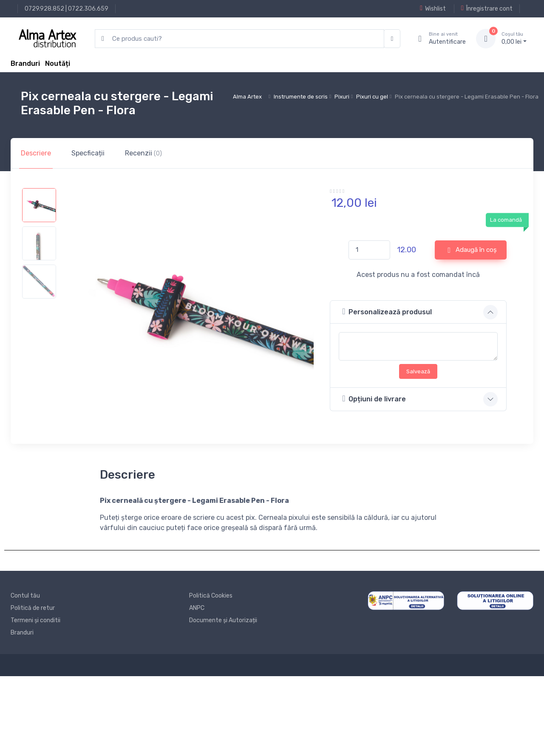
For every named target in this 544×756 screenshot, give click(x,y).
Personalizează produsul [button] (387, 312)
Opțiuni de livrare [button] (374, 399)
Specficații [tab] (88, 153)
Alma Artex (247, 97)
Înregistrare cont (487, 8)
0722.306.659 (88, 9)
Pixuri (342, 97)
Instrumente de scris (301, 97)
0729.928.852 (44, 9)
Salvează (418, 371)
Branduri (25, 63)
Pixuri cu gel (372, 97)
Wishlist (433, 8)
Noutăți (58, 63)
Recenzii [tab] (143, 153)
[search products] (239, 39)
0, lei (514, 38)
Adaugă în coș (473, 250)
